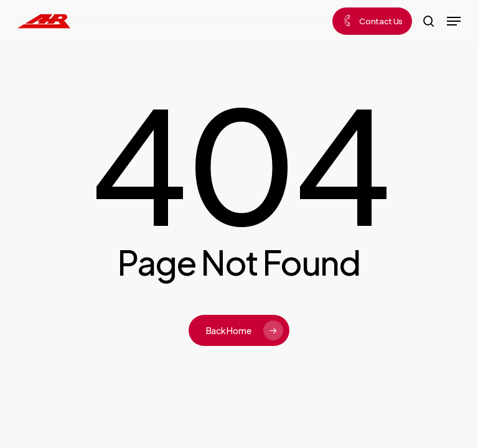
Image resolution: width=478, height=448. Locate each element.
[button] (454, 21)
